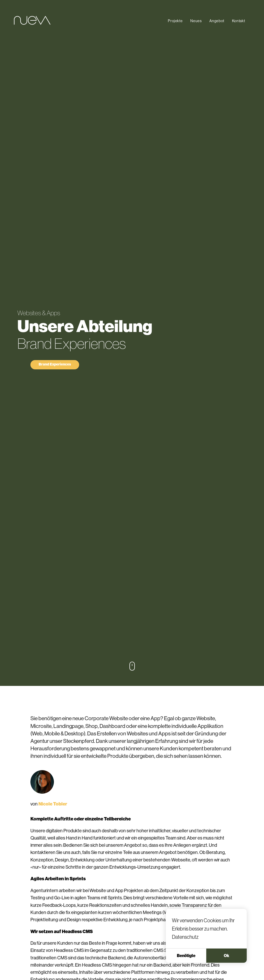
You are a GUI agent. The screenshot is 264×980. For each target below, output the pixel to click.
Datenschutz (185, 947)
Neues (196, 21)
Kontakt (238, 21)
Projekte (175, 21)
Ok (226, 965)
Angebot (217, 21)
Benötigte (186, 965)
